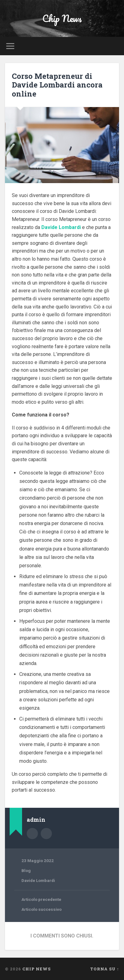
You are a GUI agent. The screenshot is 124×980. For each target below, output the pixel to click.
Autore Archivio (32, 834)
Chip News (62, 18)
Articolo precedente (41, 899)
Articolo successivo (41, 909)
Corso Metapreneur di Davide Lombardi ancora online (57, 85)
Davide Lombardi (38, 880)
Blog (26, 870)
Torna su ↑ (105, 969)
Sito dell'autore (46, 834)
